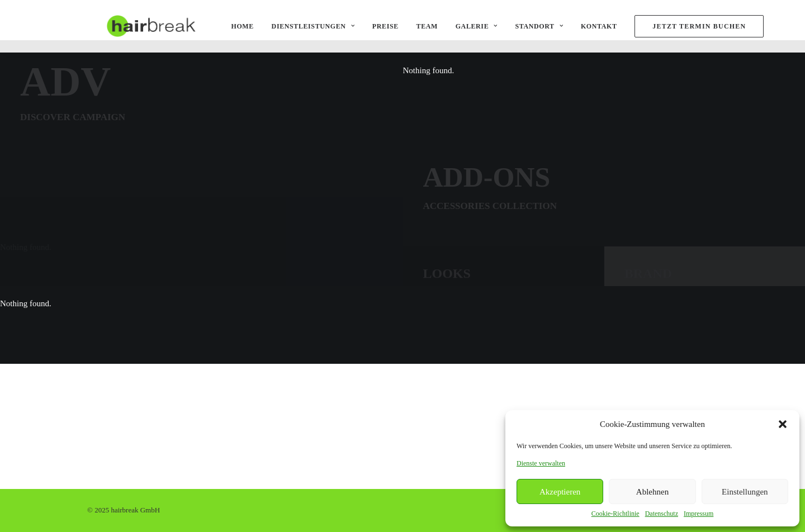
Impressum (699, 514)
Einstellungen (745, 492)
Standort (522, 26)
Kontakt (582, 26)
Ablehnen (652, 492)
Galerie (459, 26)
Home (225, 26)
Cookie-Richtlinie (615, 514)
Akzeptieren (560, 492)
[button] (783, 424)
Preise (368, 26)
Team (410, 26)
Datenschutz (662, 514)
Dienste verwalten (541, 463)
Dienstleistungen (296, 26)
